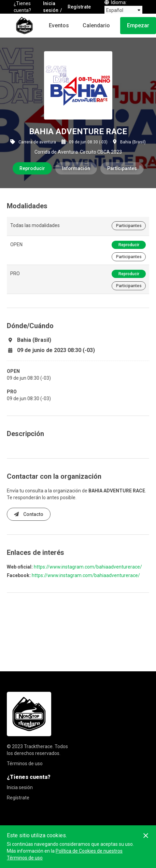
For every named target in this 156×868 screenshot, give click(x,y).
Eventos (59, 25)
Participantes (122, 168)
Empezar (138, 25)
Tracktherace (38, 746)
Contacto (29, 514)
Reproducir (32, 168)
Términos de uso (25, 764)
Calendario (96, 25)
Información (76, 168)
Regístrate (79, 7)
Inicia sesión (51, 7)
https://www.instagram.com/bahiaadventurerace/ (88, 567)
